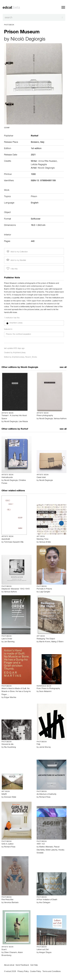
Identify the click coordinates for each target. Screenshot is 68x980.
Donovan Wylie (10, 797)
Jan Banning (9, 642)
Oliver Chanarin (10, 953)
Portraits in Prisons (44, 589)
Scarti (4, 950)
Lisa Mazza (23, 422)
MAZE (4, 794)
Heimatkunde (7, 478)
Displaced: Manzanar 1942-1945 (16, 589)
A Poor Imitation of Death (47, 900)
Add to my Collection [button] (17, 251)
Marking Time (42, 539)
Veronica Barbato (11, 903)
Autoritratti (6, 539)
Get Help (34, 965)
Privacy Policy (23, 972)
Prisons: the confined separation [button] (18, 334)
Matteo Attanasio (46, 847)
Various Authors (60, 419)
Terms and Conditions (51, 972)
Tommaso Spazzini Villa (14, 542)
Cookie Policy (36, 972)
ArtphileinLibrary (19, 353)
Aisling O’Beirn (57, 642)
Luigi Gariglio (45, 592)
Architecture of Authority (46, 794)
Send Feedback (22, 965)
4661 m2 (41, 844)
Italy (42, 142)
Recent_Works (31, 357)
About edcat (9, 965)
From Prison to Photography (48, 689)
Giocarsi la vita (7, 744)
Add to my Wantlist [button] (16, 261)
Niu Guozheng (10, 747)
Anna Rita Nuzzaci (48, 161)
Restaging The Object (46, 639)
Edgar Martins (10, 698)
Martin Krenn (45, 642)
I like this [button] (12, 269)
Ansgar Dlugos (45, 953)
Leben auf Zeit (43, 950)
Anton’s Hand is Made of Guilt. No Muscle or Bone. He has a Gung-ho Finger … (16, 692)
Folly (38, 744)
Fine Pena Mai (7, 900)
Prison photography (45, 416)
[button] (34, 323)
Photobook (9, 25)
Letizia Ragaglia (39, 165)
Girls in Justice (7, 844)
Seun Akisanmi (45, 692)
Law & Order (7, 639)
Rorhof (24, 429)
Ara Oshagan (45, 903)
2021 (33, 155)
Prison (34, 197)
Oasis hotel (41, 478)
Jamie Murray (45, 747)
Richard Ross (45, 797)
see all (63, 368)
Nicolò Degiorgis (28, 40)
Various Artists (45, 542)
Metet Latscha (51, 850)
